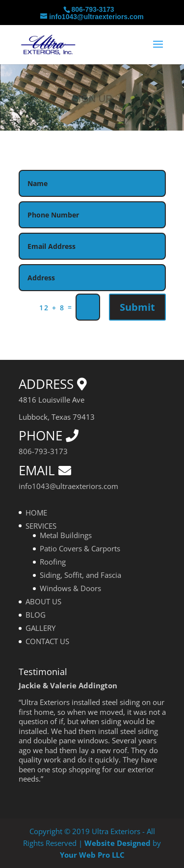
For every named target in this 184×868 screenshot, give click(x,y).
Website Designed (118, 843)
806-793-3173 (92, 9)
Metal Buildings (66, 535)
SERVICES (41, 526)
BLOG (36, 615)
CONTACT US (47, 641)
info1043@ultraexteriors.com (68, 486)
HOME (36, 513)
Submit (137, 307)
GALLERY (40, 628)
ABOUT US (43, 601)
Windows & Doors (70, 588)
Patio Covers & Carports (80, 548)
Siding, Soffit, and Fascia (80, 575)
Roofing (53, 562)
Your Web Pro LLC (92, 855)
